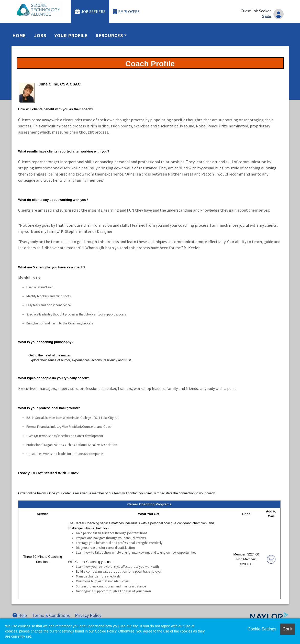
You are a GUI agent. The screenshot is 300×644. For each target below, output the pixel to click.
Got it (287, 629)
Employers (126, 12)
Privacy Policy (88, 615)
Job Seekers (90, 12)
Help (20, 615)
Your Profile (71, 35)
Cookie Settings (262, 629)
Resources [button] (109, 35)
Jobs (40, 35)
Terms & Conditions (51, 615)
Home (19, 35)
